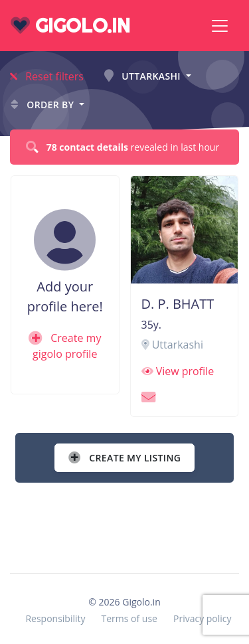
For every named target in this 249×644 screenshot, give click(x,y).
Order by (43, 105)
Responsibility (55, 618)
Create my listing (124, 458)
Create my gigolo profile (65, 346)
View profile (178, 371)
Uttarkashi (144, 76)
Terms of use (129, 618)
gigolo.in (70, 26)
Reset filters (47, 76)
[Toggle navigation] (220, 26)
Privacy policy (203, 618)
